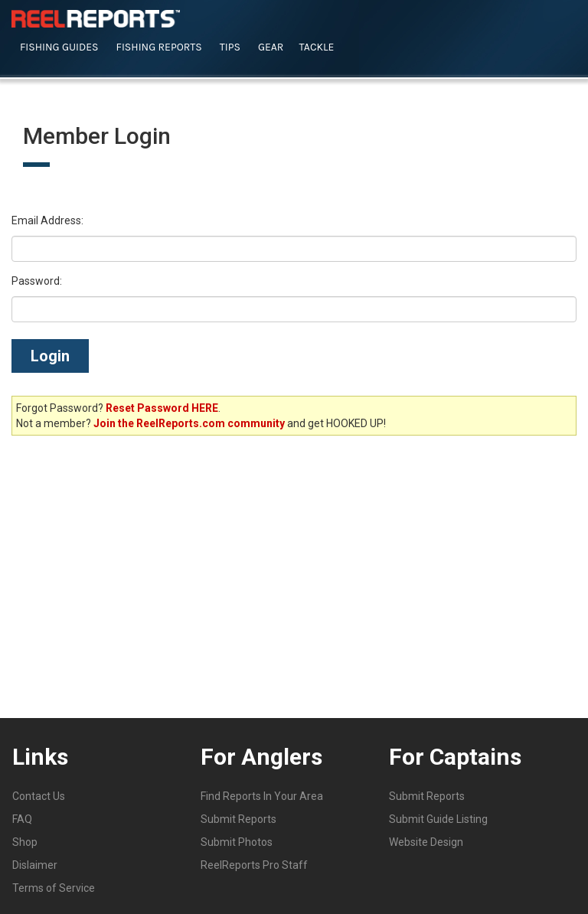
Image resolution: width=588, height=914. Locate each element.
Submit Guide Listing (438, 819)
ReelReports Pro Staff (254, 865)
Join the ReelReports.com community (189, 423)
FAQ (22, 819)
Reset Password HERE (162, 408)
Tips (230, 47)
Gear (271, 47)
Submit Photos (237, 842)
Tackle (316, 47)
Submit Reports (238, 819)
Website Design (426, 842)
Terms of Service (54, 888)
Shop (25, 842)
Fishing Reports (159, 47)
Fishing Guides (59, 47)
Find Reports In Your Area (262, 796)
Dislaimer (35, 865)
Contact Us (39, 796)
